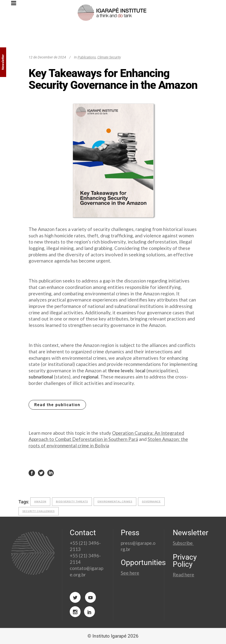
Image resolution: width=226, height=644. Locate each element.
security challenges (39, 511)
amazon (40, 502)
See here (130, 573)
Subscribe (183, 543)
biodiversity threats (72, 502)
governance (151, 502)
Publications (87, 57)
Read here (183, 575)
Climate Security (109, 57)
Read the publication (57, 405)
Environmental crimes (115, 502)
